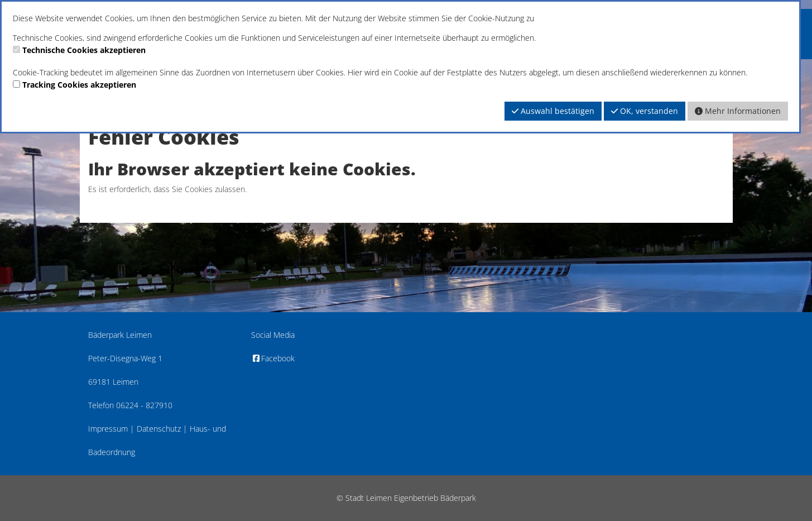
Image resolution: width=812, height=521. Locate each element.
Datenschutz (159, 429)
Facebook (273, 358)
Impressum (108, 429)
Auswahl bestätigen (553, 111)
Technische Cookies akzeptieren (84, 50)
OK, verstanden (645, 111)
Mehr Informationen (738, 111)
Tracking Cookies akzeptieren (79, 85)
